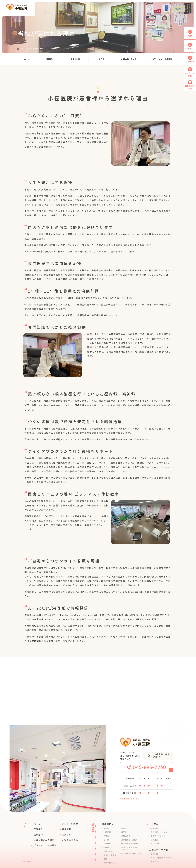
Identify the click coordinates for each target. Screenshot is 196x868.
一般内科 (101, 59)
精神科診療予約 (190, 87)
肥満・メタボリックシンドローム (130, 849)
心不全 (106, 840)
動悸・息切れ (109, 851)
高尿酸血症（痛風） (130, 840)
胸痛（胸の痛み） (111, 863)
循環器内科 (75, 59)
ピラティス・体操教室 (163, 59)
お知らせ (66, 834)
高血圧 (124, 828)
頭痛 (105, 859)
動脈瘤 (106, 847)
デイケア (154, 862)
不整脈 (106, 836)
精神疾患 (154, 854)
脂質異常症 (126, 836)
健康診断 (154, 828)
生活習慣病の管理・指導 (131, 854)
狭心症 (106, 828)
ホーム (27, 59)
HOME (23, 48)
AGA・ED (155, 844)
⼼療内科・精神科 (129, 59)
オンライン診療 (70, 824)
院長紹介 (38, 834)
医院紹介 (50, 59)
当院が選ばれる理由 (44, 840)
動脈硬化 (107, 844)
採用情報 (66, 829)
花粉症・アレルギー (159, 836)
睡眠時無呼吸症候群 (130, 844)
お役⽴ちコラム (70, 840)
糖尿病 (124, 832)
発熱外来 (154, 840)
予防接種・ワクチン (159, 832)
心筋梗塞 (107, 832)
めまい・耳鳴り (110, 855)
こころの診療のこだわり (161, 858)
